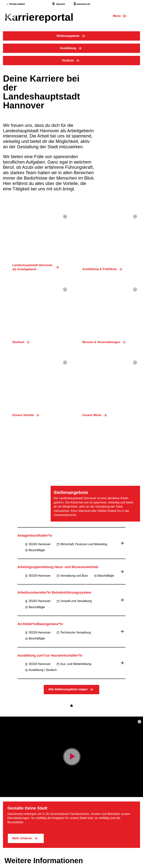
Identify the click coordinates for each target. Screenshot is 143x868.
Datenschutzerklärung (20, 792)
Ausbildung (71, 48)
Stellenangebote (71, 36)
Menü (117, 16)
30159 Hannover (38, 383)
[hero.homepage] (9, 17)
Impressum (12, 778)
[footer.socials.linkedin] (26, 824)
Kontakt (10, 799)
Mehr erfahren (26, 646)
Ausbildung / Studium (41, 478)
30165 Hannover (38, 352)
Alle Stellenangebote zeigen (71, 497)
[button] (139, 529)
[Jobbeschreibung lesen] (123, 351)
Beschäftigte (35, 358)
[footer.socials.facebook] (8, 824)
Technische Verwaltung (74, 440)
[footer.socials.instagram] (17, 824)
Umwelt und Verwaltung (74, 409)
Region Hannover (17, 840)
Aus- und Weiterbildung (74, 472)
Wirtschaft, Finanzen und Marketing (82, 352)
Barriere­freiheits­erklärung (23, 785)
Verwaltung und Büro (72, 383)
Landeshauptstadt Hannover (25, 833)
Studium (71, 61)
